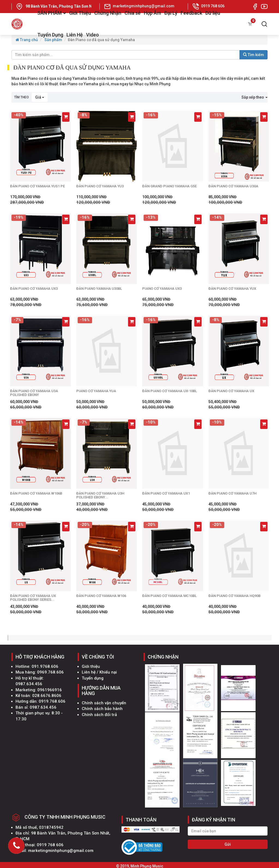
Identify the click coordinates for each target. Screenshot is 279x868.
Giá (40, 97)
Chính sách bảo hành (102, 709)
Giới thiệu (91, 666)
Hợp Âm (152, 13)
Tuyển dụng (93, 678)
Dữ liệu (213, 13)
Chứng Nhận (108, 13)
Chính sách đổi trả (99, 715)
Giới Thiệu (80, 13)
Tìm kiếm (254, 55)
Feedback (191, 13)
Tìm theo (22, 97)
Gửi (228, 844)
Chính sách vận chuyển (104, 703)
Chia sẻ (133, 13)
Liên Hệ (75, 35)
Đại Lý (171, 13)
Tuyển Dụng (50, 35)
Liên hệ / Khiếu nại (99, 672)
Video (93, 35)
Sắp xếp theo (254, 97)
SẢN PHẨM (52, 13)
